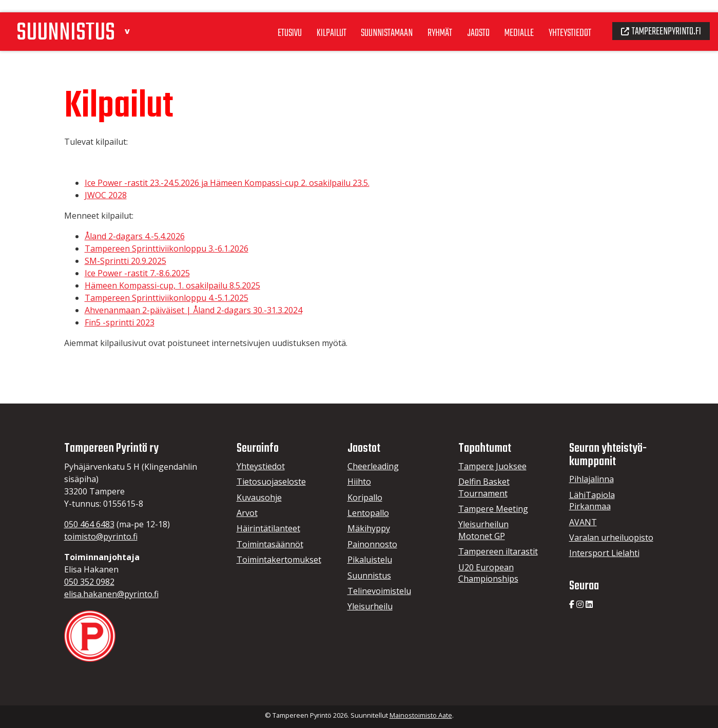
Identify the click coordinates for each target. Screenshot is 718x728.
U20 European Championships (488, 573)
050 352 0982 (89, 582)
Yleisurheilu (370, 606)
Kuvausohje (259, 497)
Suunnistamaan (372, 20)
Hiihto (359, 482)
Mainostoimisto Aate (421, 715)
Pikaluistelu (370, 560)
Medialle (510, 20)
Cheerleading (373, 466)
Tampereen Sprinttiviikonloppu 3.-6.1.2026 (167, 248)
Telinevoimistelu (379, 591)
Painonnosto (372, 544)
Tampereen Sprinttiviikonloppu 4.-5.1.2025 (167, 298)
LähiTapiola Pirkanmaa (592, 501)
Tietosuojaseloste (271, 482)
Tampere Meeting (493, 509)
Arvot (247, 513)
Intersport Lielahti (604, 553)
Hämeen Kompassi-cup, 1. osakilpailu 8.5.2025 (172, 285)
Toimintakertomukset (279, 560)
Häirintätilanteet (268, 528)
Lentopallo (368, 513)
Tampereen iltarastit (498, 551)
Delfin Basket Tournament (484, 487)
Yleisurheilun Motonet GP (483, 530)
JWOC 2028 (106, 195)
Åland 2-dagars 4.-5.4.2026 (135, 236)
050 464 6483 (89, 524)
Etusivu (271, 20)
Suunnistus (369, 576)
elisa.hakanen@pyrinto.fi (111, 594)
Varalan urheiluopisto (611, 538)
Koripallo (365, 497)
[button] (135, 17)
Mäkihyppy (369, 528)
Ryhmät (428, 20)
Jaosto (468, 20)
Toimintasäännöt (270, 544)
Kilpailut (315, 20)
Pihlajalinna (591, 479)
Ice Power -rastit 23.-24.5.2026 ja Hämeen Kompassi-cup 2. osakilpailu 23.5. (227, 183)
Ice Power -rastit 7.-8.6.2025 (137, 273)
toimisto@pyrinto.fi (101, 537)
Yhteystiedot (563, 20)
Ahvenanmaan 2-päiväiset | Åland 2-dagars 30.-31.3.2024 (193, 310)
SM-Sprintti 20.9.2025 (125, 261)
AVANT (583, 522)
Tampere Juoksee (492, 466)
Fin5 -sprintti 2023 (120, 322)
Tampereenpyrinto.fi (659, 18)
